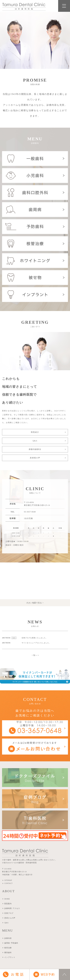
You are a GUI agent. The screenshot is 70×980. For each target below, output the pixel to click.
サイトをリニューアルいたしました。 (36, 643)
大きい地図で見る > (35, 603)
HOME (7, 899)
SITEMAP (8, 880)
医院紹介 (35, 432)
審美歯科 (8, 953)
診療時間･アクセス (12, 908)
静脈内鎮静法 (35, 449)
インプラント (10, 957)
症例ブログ (9, 913)
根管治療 (8, 948)
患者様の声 (35, 458)
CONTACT (8, 883)
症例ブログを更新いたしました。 (34, 638)
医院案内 (8, 904)
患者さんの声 (10, 918)
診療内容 (8, 938)
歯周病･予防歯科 (11, 943)
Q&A (35, 441)
